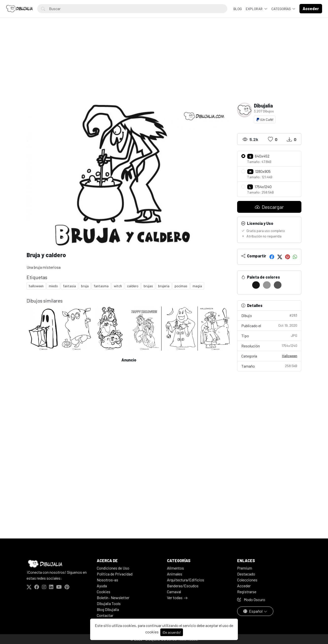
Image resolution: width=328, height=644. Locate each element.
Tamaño (269, 366)
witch (118, 286)
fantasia (69, 286)
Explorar (254, 9)
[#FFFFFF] (245, 285)
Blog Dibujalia (108, 609)
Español (253, 611)
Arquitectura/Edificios (186, 580)
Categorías (281, 9)
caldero (133, 286)
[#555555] (278, 285)
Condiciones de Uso (113, 568)
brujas (148, 286)
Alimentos (175, 568)
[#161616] (256, 285)
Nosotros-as (107, 580)
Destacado (246, 574)
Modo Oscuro (251, 599)
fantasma (101, 286)
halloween (36, 286)
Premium (245, 568)
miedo (53, 286)
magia (197, 286)
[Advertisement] (164, 66)
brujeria (164, 286)
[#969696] (267, 285)
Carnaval (174, 592)
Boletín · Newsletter (113, 598)
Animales (175, 574)
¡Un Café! (265, 119)
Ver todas (175, 598)
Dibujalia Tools (109, 603)
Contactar (105, 615)
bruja (85, 286)
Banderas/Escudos (183, 586)
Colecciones (247, 580)
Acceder (244, 586)
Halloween (290, 356)
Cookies (104, 592)
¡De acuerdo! (172, 632)
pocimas (181, 286)
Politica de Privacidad (115, 574)
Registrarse (247, 592)
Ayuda (102, 586)
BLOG (238, 9)
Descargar (269, 207)
